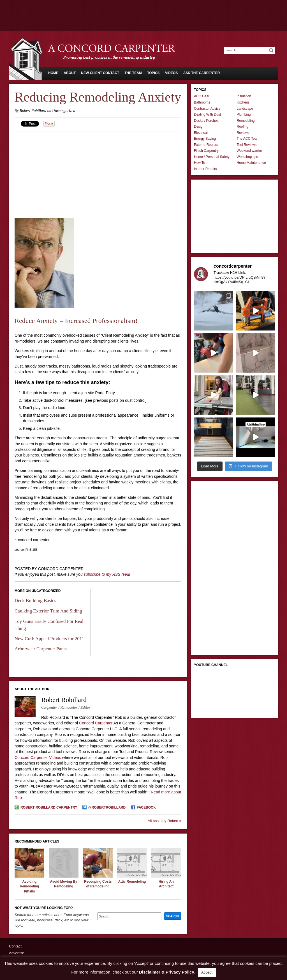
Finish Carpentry (206, 151)
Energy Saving (205, 139)
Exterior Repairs (206, 145)
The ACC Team (248, 139)
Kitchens (243, 102)
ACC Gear (202, 96)
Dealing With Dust (207, 114)
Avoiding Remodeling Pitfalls (30, 886)
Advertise (17, 953)
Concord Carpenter (96, 723)
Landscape (245, 109)
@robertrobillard (107, 807)
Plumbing (244, 114)
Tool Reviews (247, 145)
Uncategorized (64, 111)
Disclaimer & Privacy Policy (167, 972)
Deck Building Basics (35, 601)
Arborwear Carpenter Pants (41, 649)
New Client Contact (100, 73)
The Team (133, 73)
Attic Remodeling (132, 882)
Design (199, 127)
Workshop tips (247, 157)
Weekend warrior (249, 151)
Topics (153, 73)
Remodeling (246, 121)
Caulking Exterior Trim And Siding (48, 611)
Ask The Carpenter (202, 73)
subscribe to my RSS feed (107, 574)
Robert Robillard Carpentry (49, 807)
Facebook (146, 807)
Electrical (201, 133)
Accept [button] (207, 972)
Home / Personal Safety (212, 157)
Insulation (244, 96)
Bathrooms (202, 102)
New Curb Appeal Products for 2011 (49, 639)
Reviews (243, 133)
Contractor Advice (207, 109)
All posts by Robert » (165, 821)
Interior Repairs (205, 169)
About (70, 73)
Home (53, 73)
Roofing (243, 127)
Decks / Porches (206, 121)
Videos (171, 73)
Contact (15, 946)
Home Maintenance (251, 163)
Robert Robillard (33, 111)
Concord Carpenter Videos (38, 758)
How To (200, 163)
